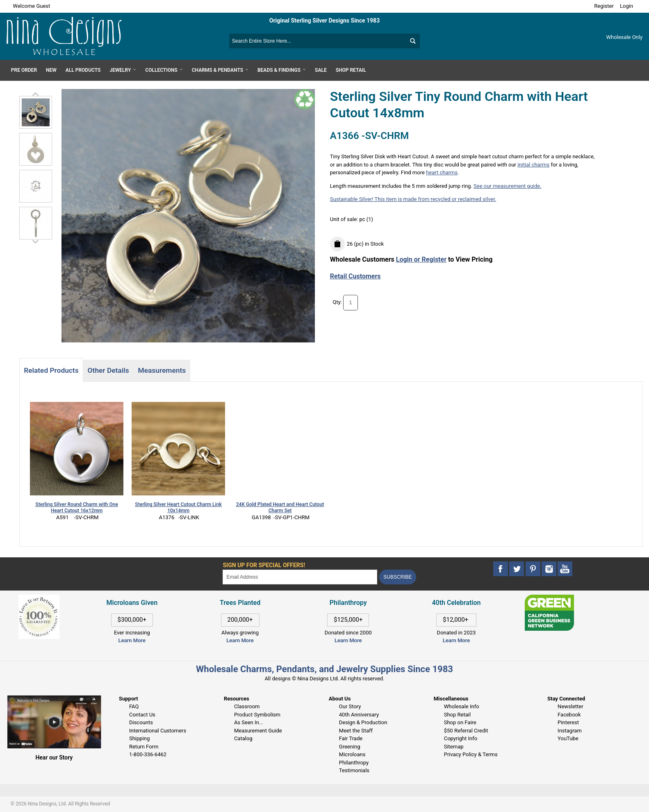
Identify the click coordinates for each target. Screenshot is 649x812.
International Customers (158, 731)
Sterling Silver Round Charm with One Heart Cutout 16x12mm (77, 507)
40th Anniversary (359, 715)
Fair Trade (351, 738)
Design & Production (363, 722)
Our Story (350, 706)
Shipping (139, 738)
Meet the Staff (356, 731)
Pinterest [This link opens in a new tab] (568, 722)
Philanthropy (354, 763)
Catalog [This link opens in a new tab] (243, 738)
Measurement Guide (258, 731)
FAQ (134, 706)
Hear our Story (54, 757)
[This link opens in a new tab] (549, 599)
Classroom (247, 706)
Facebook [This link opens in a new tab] (569, 715)
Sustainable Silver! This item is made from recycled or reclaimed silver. (413, 199)
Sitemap (454, 747)
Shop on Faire (460, 722)
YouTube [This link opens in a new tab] (568, 738)
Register (604, 6)
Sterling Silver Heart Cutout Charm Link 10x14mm (178, 507)
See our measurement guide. (508, 186)
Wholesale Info (462, 706)
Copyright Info (461, 738)
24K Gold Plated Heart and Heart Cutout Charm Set (280, 507)
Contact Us (142, 715)
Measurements (162, 370)
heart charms (442, 172)
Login (626, 6)
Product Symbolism (257, 715)
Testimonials (354, 770)
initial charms (533, 165)
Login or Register (421, 259)
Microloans (352, 754)
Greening (350, 747)
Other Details (108, 370)
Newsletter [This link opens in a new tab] (570, 706)
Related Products (51, 370)
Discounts (141, 722)
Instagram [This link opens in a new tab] (570, 731)
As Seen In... (249, 722)
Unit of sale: (345, 219)
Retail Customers (355, 276)
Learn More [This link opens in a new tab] (240, 640)
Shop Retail (457, 715)
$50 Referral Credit (466, 731)
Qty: (337, 302)
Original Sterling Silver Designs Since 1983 (324, 21)
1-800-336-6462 (148, 754)
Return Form (144, 747)
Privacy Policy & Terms (471, 754)
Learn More (132, 640)
